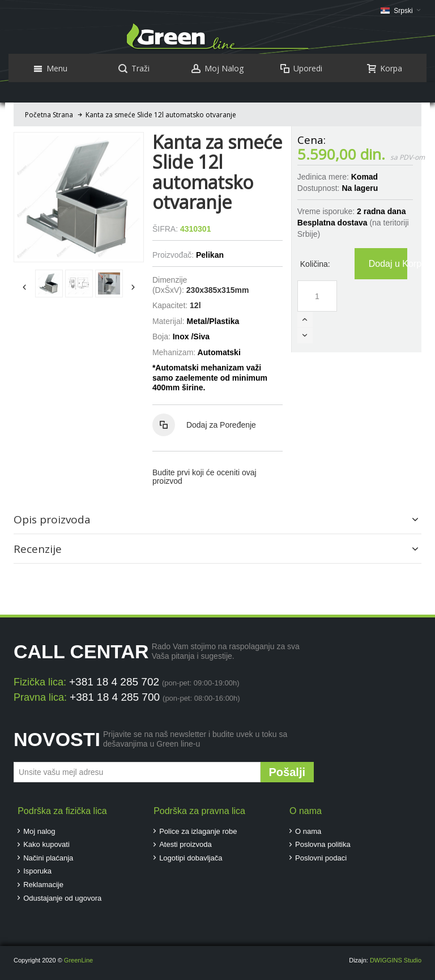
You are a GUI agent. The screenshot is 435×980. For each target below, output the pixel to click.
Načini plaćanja (48, 858)
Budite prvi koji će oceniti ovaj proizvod (204, 477)
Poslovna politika (323, 844)
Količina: (315, 264)
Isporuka (37, 871)
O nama (308, 831)
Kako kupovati (46, 844)
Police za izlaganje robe (198, 831)
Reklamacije (43, 885)
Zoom (79, 197)
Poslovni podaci (321, 858)
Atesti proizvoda (185, 844)
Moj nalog (39, 831)
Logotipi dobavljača (191, 858)
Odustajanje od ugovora (62, 898)
